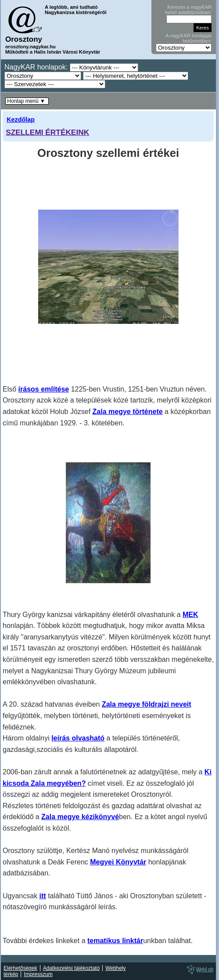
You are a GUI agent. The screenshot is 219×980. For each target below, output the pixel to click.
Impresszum (38, 974)
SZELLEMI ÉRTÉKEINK (47, 132)
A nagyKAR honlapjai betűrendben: (188, 38)
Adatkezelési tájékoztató (71, 968)
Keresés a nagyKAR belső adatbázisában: (188, 10)
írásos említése (44, 389)
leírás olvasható (78, 738)
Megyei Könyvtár (118, 862)
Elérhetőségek (20, 968)
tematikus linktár (115, 941)
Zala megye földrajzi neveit (147, 704)
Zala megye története (128, 412)
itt (43, 896)
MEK (190, 615)
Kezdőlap (21, 120)
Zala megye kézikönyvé (80, 817)
